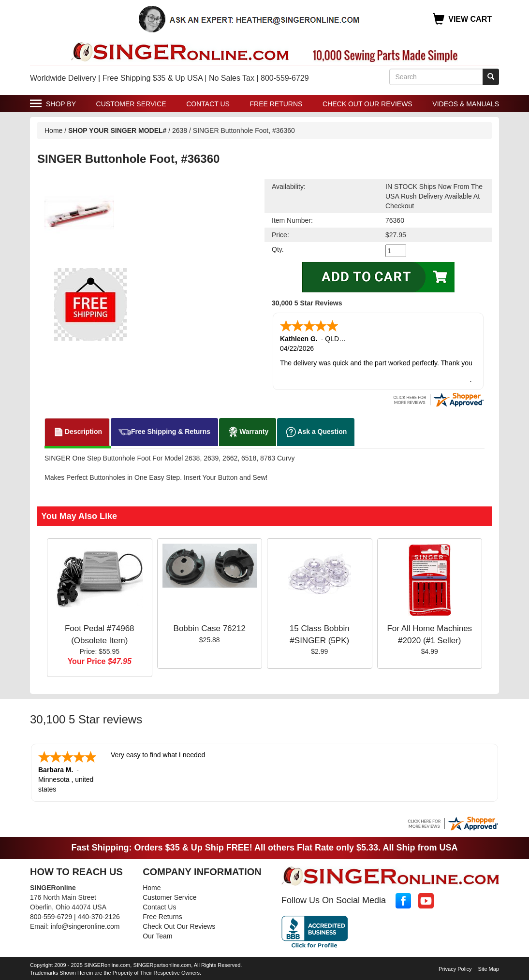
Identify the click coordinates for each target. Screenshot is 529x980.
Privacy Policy (455, 967)
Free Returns (276, 104)
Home (53, 130)
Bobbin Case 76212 (210, 627)
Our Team (157, 934)
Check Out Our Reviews (367, 104)
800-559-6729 (51, 915)
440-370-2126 (99, 915)
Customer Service (131, 104)
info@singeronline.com (85, 924)
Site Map (489, 967)
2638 (180, 130)
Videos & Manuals (466, 104)
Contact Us (208, 104)
